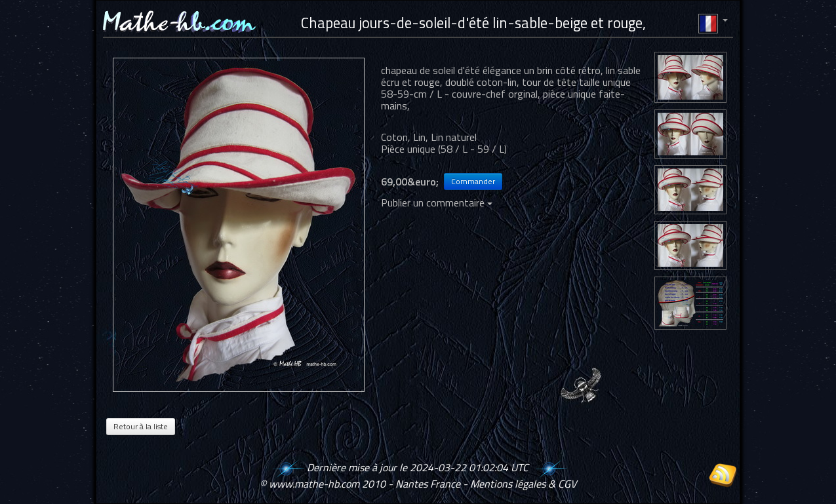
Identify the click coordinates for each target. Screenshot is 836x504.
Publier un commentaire (437, 203)
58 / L (454, 149)
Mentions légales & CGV (523, 484)
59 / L (491, 149)
